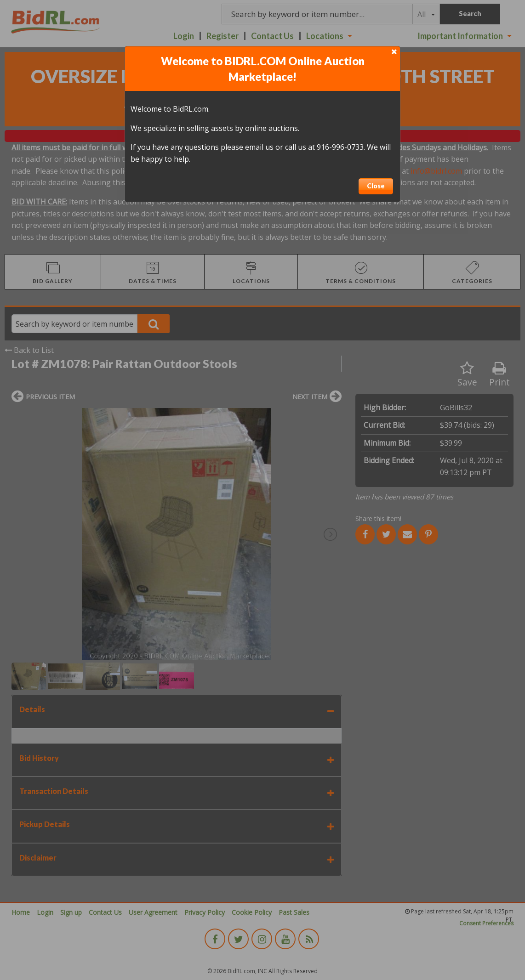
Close (376, 186)
